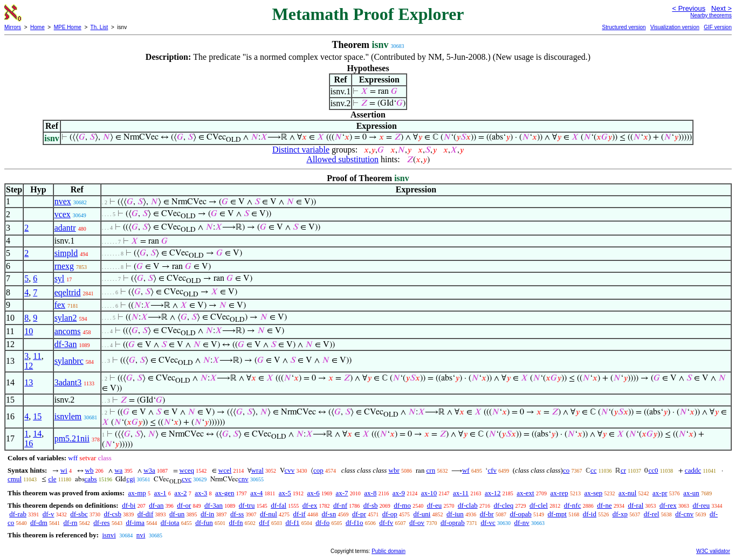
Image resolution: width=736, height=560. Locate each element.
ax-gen (225, 493)
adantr (65, 228)
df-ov (417, 523)
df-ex (310, 505)
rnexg (64, 266)
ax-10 (429, 493)
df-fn (236, 523)
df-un (177, 514)
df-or (184, 505)
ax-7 (342, 493)
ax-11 (461, 493)
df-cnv (684, 514)
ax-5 (285, 493)
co (566, 470)
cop (318, 470)
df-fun (204, 523)
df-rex (668, 505)
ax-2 (180, 493)
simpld (66, 253)
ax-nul (627, 493)
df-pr (359, 514)
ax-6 (314, 493)
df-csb (112, 514)
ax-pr (660, 493)
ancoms (68, 331)
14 (37, 434)
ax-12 (493, 493)
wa (118, 470)
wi (64, 470)
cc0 (653, 470)
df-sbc (79, 514)
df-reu (701, 505)
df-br (487, 514)
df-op (390, 514)
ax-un (691, 493)
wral (257, 470)
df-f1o (355, 523)
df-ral (635, 505)
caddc (693, 470)
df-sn (329, 514)
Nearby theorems (711, 15)
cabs (91, 479)
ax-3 (201, 493)
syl (60, 278)
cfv (492, 470)
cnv (243, 479)
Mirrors (13, 27)
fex (60, 305)
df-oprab (453, 523)
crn (431, 470)
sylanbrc (69, 361)
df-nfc (573, 505)
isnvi (109, 535)
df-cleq (503, 505)
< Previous (689, 8)
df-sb (371, 505)
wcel (225, 470)
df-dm (39, 523)
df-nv (522, 523)
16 (29, 443)
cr (623, 470)
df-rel (652, 514)
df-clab (468, 505)
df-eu (434, 505)
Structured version (624, 27)
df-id (590, 514)
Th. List (99, 27)
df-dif (146, 514)
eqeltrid (68, 292)
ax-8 (370, 493)
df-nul (269, 514)
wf (466, 470)
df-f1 (292, 523)
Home (37, 27)
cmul (15, 479)
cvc (187, 479)
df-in (207, 514)
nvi (141, 535)
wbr (394, 470)
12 (29, 366)
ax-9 (399, 493)
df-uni (422, 514)
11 (37, 356)
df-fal (278, 505)
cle (52, 479)
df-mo (402, 505)
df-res (101, 523)
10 (29, 331)
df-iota (170, 523)
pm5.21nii (72, 438)
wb (90, 470)
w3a (149, 470)
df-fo (322, 523)
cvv (290, 470)
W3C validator (713, 551)
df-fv (386, 523)
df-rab (18, 514)
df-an (156, 505)
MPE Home (68, 27)
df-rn (71, 523)
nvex (63, 201)
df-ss (237, 514)
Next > (721, 8)
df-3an (66, 344)
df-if (300, 514)
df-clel (539, 505)
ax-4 (256, 493)
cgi (130, 479)
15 (37, 416)
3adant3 (68, 382)
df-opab (520, 514)
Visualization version (675, 27)
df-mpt (557, 514)
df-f (264, 523)
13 (29, 382)
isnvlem (68, 416)
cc (594, 470)
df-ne (604, 505)
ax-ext (525, 493)
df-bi (129, 505)
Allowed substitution (342, 159)
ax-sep (593, 493)
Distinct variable (301, 150)
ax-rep (559, 493)
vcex (63, 214)
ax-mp (137, 493)
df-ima (135, 523)
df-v (49, 514)
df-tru (247, 505)
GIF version (718, 27)
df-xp (620, 514)
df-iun (455, 514)
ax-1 (160, 493)
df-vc (488, 523)
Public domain (388, 551)
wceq (187, 470)
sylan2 (66, 318)
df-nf (340, 505)
